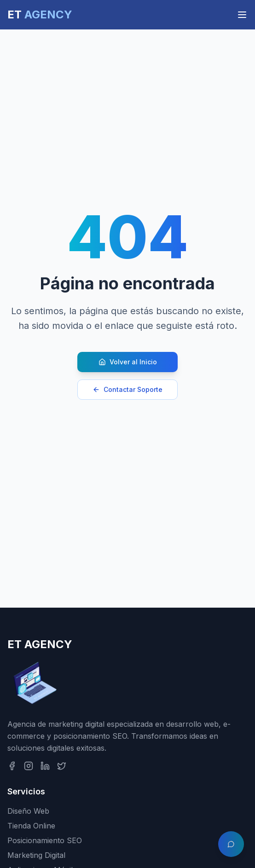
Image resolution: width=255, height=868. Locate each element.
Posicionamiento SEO (45, 840)
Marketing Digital (36, 855)
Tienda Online (31, 826)
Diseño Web (28, 811)
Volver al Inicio (128, 362)
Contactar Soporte (127, 389)
